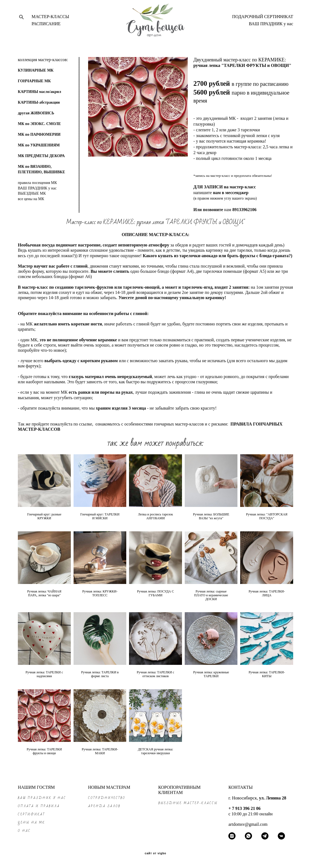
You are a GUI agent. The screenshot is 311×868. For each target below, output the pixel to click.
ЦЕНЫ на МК (31, 823)
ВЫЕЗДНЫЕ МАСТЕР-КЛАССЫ (188, 803)
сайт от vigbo (155, 853)
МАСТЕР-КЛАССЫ (50, 18)
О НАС (24, 831)
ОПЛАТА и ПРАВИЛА (39, 806)
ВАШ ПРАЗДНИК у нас (271, 25)
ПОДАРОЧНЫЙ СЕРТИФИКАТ (263, 18)
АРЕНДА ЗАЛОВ (104, 806)
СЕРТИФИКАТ (32, 814)
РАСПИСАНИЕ (46, 25)
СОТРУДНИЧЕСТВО (107, 798)
